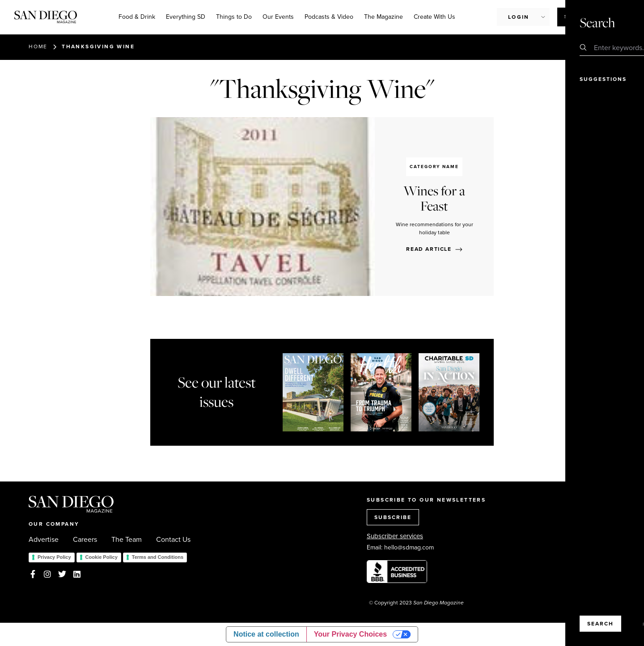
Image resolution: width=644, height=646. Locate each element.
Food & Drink (137, 17)
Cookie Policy (102, 557)
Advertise (44, 540)
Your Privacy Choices (350, 634)
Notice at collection (266, 634)
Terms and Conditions (158, 557)
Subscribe (583, 17)
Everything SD (186, 17)
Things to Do (234, 17)
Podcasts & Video (329, 17)
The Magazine (383, 17)
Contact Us (173, 540)
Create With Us (434, 17)
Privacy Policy (54, 557)
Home (38, 46)
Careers (85, 540)
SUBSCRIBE (393, 517)
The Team (127, 540)
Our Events (278, 17)
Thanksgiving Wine (98, 46)
